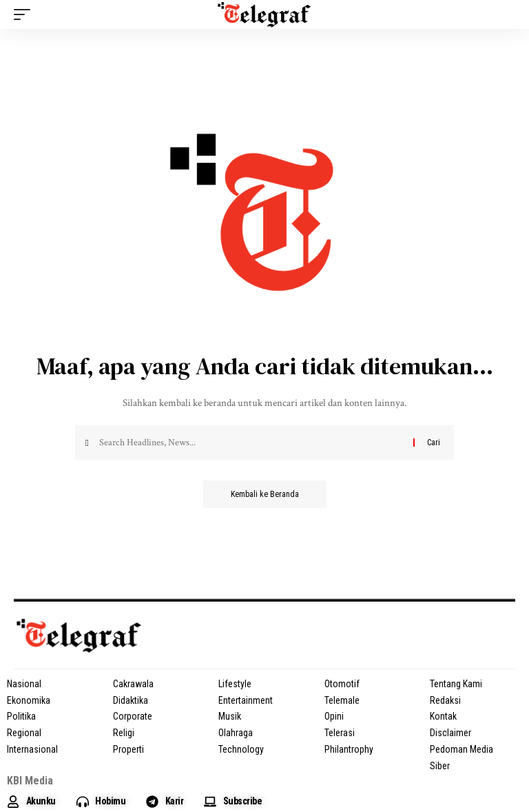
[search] (505, 14)
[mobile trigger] (25, 14)
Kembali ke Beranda (265, 494)
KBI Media (30, 781)
